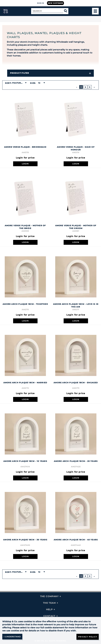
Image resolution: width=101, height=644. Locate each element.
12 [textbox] (39, 83)
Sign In (41, 3)
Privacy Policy (88, 637)
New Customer (55, 3)
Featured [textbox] (18, 83)
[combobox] (19, 83)
